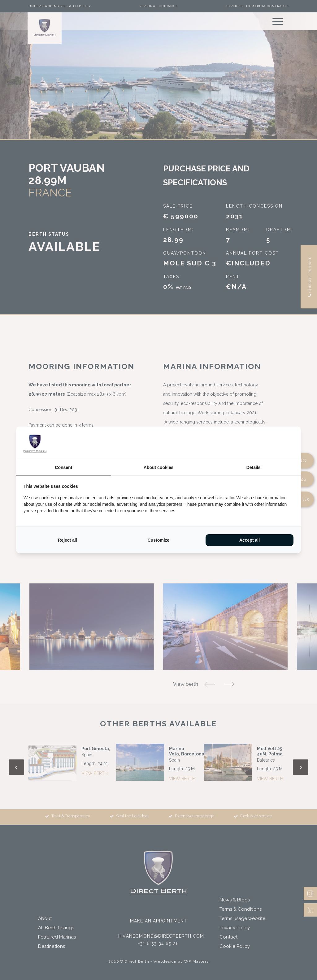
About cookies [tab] (158, 467)
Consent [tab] (63, 467)
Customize (159, 540)
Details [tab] (254, 467)
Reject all (67, 540)
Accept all (250, 540)
